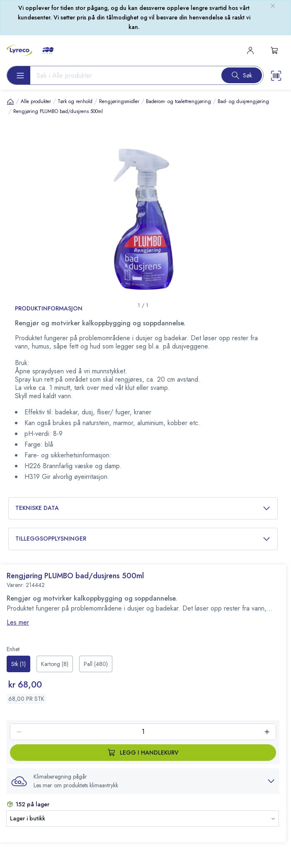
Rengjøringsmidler (119, 101)
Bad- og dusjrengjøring (243, 101)
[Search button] (242, 75)
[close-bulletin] (273, 6)
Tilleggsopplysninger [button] (143, 539)
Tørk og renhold (75, 101)
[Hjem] (10, 101)
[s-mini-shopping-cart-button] (274, 50)
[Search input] (122, 75)
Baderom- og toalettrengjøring (178, 101)
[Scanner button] (276, 75)
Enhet (13, 649)
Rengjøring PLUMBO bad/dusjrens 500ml (58, 111)
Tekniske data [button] (143, 508)
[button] (143, 781)
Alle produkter (36, 101)
